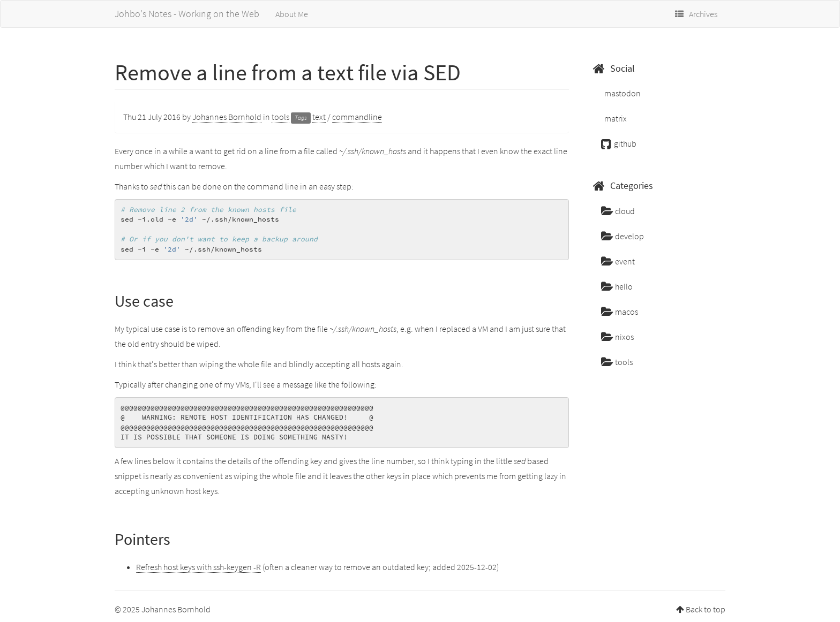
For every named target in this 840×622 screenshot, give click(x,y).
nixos (617, 337)
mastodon (622, 93)
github (619, 143)
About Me (292, 14)
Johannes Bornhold (227, 117)
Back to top (706, 609)
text (319, 117)
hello (617, 286)
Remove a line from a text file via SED (288, 72)
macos (620, 312)
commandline (357, 117)
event (618, 261)
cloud (618, 211)
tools (280, 117)
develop (622, 236)
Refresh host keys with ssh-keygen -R (198, 567)
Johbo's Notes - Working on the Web (187, 14)
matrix (615, 118)
